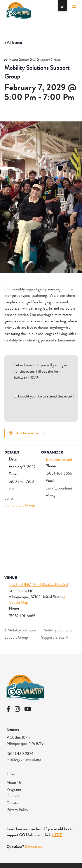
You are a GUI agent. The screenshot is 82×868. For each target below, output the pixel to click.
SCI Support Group (20, 505)
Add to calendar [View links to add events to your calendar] (27, 433)
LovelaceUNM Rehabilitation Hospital (38, 585)
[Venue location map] (41, 542)
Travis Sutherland (59, 459)
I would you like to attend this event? (46, 396)
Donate (12, 803)
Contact (13, 796)
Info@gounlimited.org (24, 759)
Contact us (33, 847)
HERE (57, 835)
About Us (14, 783)
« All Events (13, 43)
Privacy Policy (17, 810)
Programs (14, 789)
